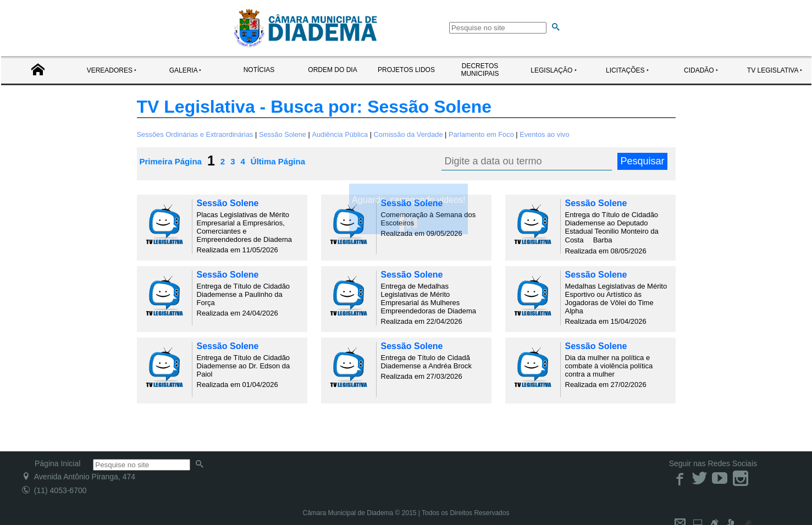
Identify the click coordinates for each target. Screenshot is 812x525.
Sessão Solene (283, 134)
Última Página (278, 161)
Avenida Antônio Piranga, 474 (79, 477)
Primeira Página (171, 161)
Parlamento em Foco (481, 134)
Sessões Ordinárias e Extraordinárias (195, 134)
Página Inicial (57, 463)
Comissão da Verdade (408, 134)
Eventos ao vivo (544, 134)
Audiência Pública (340, 134)
